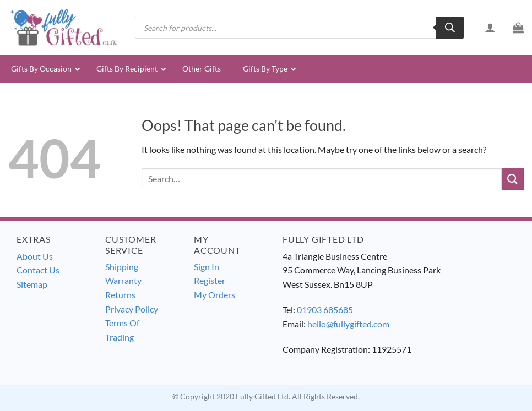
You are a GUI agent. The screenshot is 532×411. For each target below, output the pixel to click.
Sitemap (32, 284)
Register (210, 280)
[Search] (450, 28)
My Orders (215, 295)
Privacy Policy (132, 309)
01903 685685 (325, 309)
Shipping (122, 267)
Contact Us (38, 270)
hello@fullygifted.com (348, 324)
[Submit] (513, 179)
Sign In (207, 267)
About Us (35, 256)
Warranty (123, 280)
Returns (120, 295)
